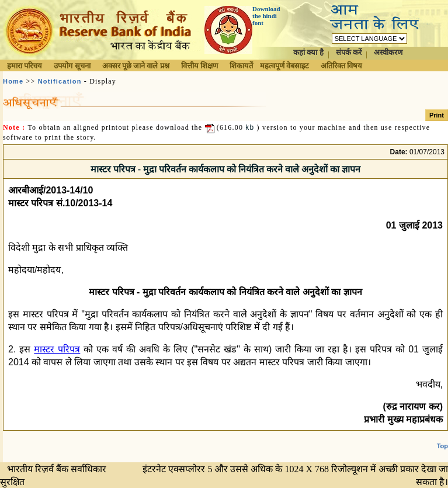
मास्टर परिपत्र (57, 349)
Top (442, 446)
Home (13, 81)
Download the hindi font (266, 16)
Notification (60, 81)
